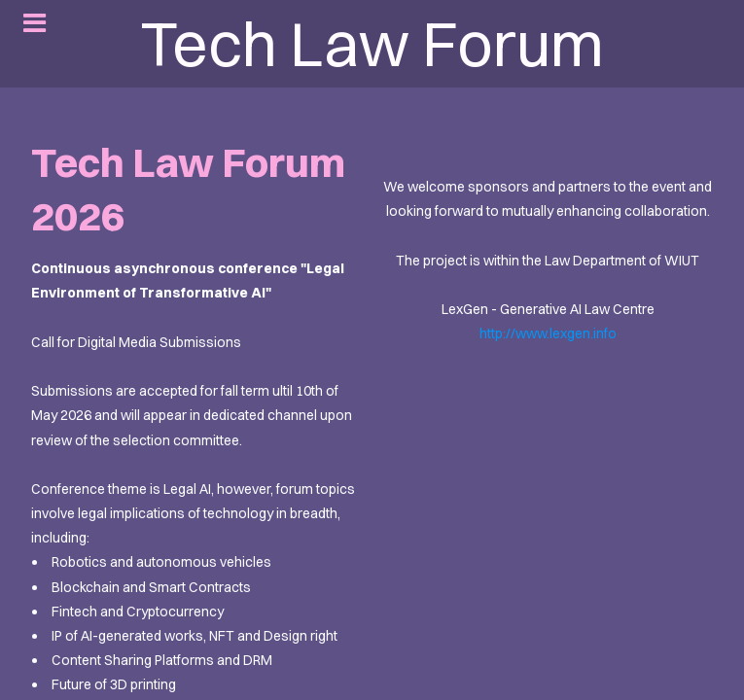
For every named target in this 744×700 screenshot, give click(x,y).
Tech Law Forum (372, 44)
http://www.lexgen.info (548, 333)
